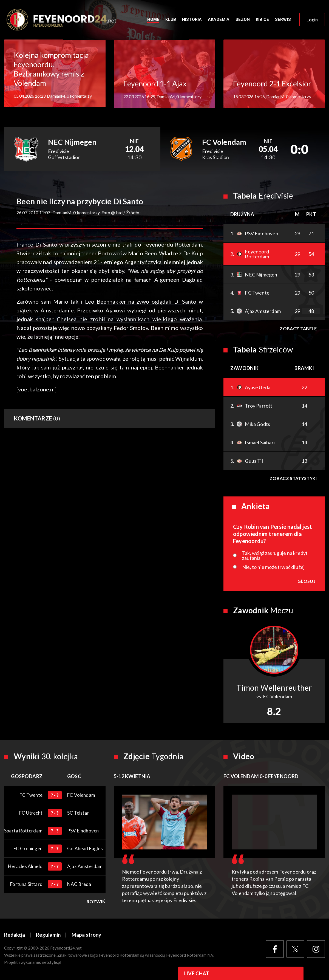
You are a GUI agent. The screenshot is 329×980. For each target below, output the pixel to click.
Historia (192, 20)
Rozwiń (96, 902)
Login (312, 20)
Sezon (243, 20)
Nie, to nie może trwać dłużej (273, 567)
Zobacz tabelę (298, 329)
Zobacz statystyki (293, 479)
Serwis (283, 20)
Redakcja (15, 935)
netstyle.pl (52, 963)
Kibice (262, 20)
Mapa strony (86, 935)
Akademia (219, 20)
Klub (171, 20)
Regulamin (48, 935)
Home (153, 20)
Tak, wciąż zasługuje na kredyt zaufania (275, 556)
